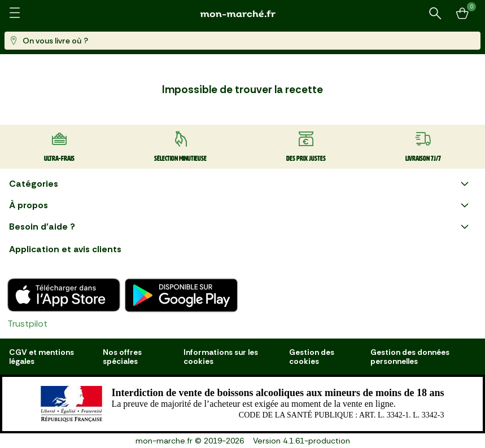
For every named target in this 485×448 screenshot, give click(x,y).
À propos (240, 205)
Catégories (240, 184)
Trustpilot (27, 324)
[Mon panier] (462, 14)
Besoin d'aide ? (240, 227)
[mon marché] (243, 14)
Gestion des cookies (312, 357)
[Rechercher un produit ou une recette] (435, 14)
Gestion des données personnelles (410, 357)
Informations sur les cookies (221, 357)
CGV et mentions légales (41, 357)
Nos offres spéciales (122, 357)
